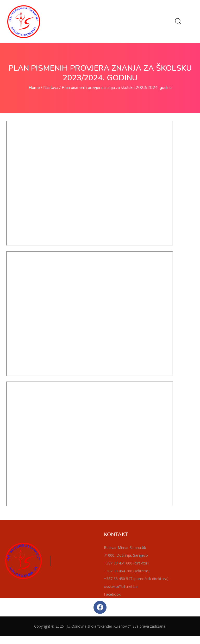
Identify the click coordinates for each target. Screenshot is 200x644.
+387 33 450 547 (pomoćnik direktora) (136, 579)
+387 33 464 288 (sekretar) (127, 571)
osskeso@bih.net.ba (121, 586)
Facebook (112, 594)
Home (34, 88)
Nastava (51, 88)
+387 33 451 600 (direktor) (126, 563)
